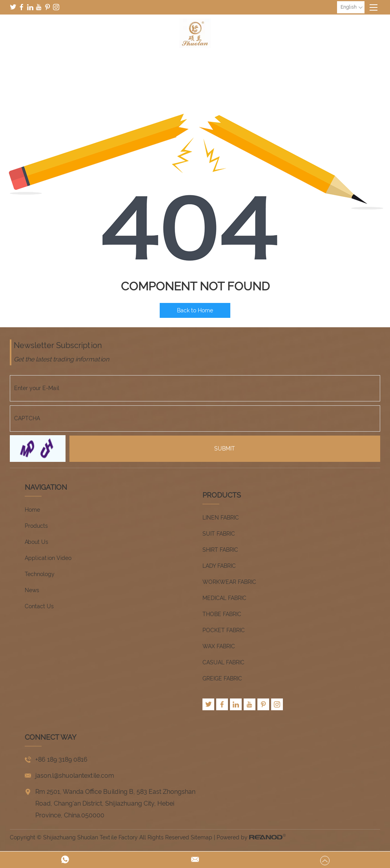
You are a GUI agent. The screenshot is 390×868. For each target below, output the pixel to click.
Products (36, 526)
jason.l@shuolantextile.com (75, 776)
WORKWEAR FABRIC (229, 582)
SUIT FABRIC (219, 534)
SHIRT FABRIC (220, 550)
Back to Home (195, 310)
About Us (36, 542)
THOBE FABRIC (222, 614)
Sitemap (201, 837)
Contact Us (39, 606)
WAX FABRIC (219, 646)
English (352, 7)
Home (32, 510)
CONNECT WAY (51, 737)
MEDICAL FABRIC (224, 598)
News (32, 590)
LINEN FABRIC (221, 518)
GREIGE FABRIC (222, 678)
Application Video (48, 558)
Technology (40, 574)
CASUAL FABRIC (223, 662)
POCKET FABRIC (224, 630)
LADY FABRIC (219, 566)
